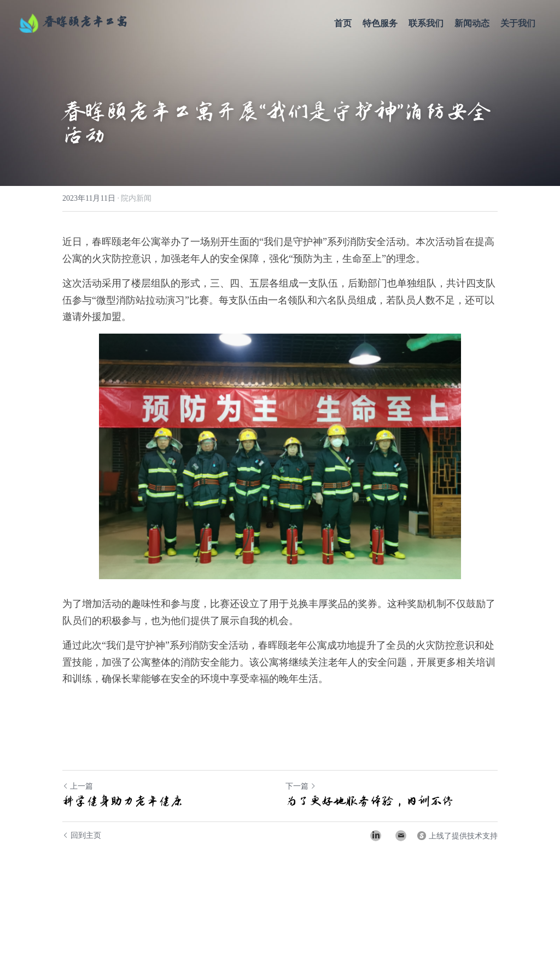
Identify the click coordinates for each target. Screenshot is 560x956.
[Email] (401, 836)
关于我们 (518, 23)
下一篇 (301, 786)
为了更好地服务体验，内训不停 (370, 801)
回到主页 (82, 835)
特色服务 (380, 23)
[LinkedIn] (376, 836)
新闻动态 (472, 23)
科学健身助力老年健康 (122, 801)
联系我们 (426, 23)
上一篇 (78, 786)
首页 (343, 23)
